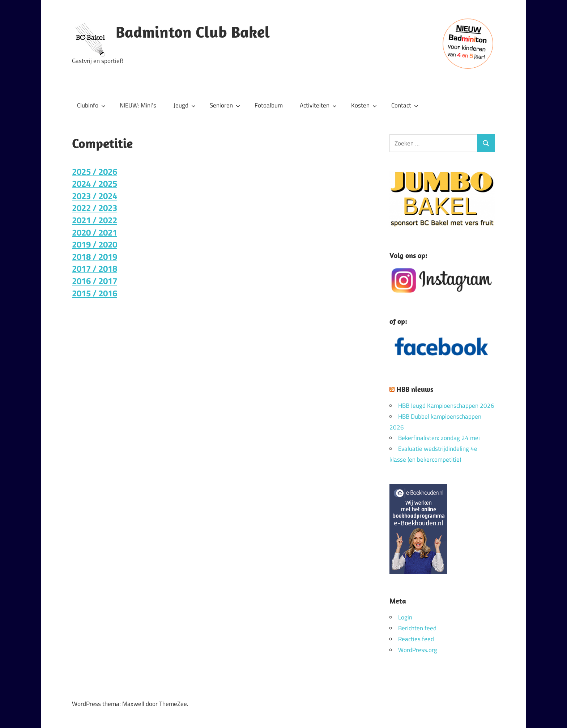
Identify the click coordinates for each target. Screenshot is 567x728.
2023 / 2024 (95, 196)
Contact (405, 105)
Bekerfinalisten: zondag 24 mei (439, 438)
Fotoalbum (269, 105)
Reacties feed (416, 639)
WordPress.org (418, 650)
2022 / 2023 (95, 208)
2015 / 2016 (95, 293)
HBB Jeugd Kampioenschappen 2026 (446, 406)
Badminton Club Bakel (193, 32)
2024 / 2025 (95, 183)
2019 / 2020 (95, 244)
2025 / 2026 (95, 172)
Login (405, 617)
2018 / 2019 (95, 257)
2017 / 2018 (95, 268)
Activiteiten (318, 105)
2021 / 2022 (95, 220)
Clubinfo (91, 105)
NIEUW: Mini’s (138, 105)
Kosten (364, 105)
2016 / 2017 (95, 281)
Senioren (225, 105)
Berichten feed (417, 628)
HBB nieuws (415, 389)
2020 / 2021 (95, 232)
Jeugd (185, 105)
